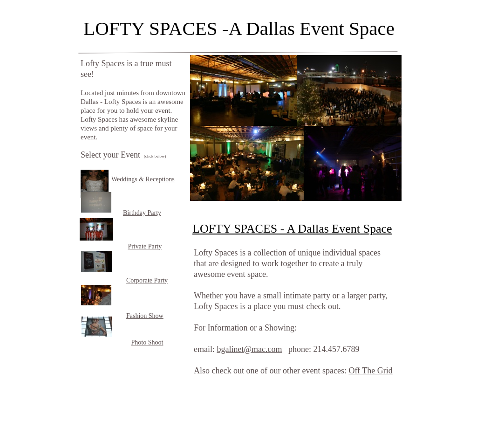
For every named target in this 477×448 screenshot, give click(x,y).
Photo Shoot (147, 342)
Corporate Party (147, 280)
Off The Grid (370, 371)
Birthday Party (142, 213)
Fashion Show (145, 316)
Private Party (145, 246)
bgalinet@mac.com (249, 349)
